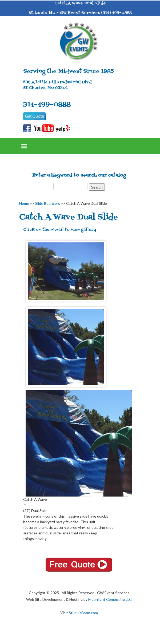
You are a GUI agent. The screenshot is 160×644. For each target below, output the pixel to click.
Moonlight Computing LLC (110, 599)
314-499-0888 (47, 105)
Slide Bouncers (48, 203)
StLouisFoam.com (83, 613)
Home (24, 203)
